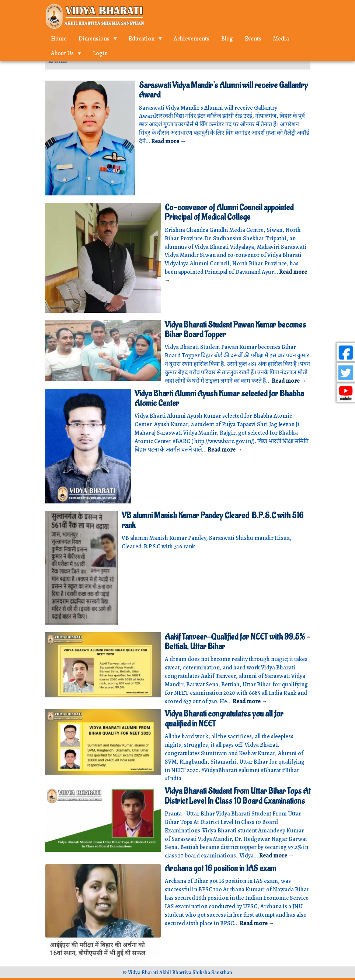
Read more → (169, 141)
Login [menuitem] (100, 53)
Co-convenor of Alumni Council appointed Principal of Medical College (229, 212)
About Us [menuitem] (64, 55)
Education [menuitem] (143, 40)
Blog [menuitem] (227, 39)
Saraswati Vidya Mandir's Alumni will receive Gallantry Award (223, 90)
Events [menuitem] (253, 39)
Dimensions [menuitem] (95, 40)
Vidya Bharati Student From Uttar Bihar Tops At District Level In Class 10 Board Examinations (238, 796)
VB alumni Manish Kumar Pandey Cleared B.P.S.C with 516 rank (213, 520)
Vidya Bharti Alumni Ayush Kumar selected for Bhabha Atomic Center (219, 399)
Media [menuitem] (281, 39)
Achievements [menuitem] (192, 39)
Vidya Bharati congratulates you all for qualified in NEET (224, 719)
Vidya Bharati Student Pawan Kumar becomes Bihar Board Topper (235, 330)
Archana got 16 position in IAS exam (220, 868)
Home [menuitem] (59, 39)
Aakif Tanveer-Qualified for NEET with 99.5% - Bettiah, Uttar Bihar (238, 642)
